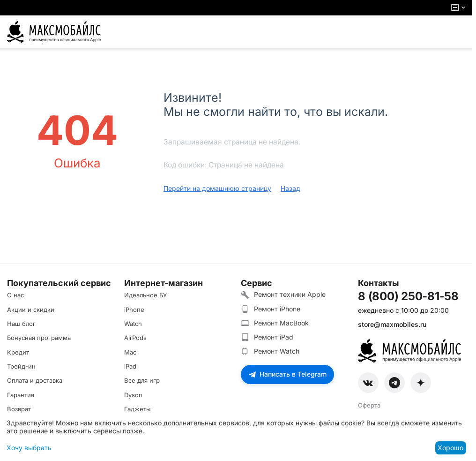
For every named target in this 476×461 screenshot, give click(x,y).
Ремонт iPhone (271, 309)
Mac (130, 352)
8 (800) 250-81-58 (408, 296)
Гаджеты (138, 409)
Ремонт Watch (270, 351)
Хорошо (450, 448)
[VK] (368, 383)
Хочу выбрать (29, 448)
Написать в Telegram (287, 374)
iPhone (134, 310)
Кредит (18, 352)
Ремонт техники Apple (283, 295)
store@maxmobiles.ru (392, 324)
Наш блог (21, 324)
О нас (15, 295)
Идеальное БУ (145, 295)
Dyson (133, 395)
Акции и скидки (31, 310)
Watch (133, 324)
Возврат (19, 409)
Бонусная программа (39, 338)
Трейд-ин (21, 366)
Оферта (369, 405)
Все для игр (142, 380)
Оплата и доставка (35, 380)
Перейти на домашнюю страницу (217, 188)
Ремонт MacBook (275, 323)
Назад (290, 188)
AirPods (135, 338)
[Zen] (421, 383)
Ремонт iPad (267, 337)
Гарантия (21, 395)
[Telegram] (394, 383)
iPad (130, 366)
